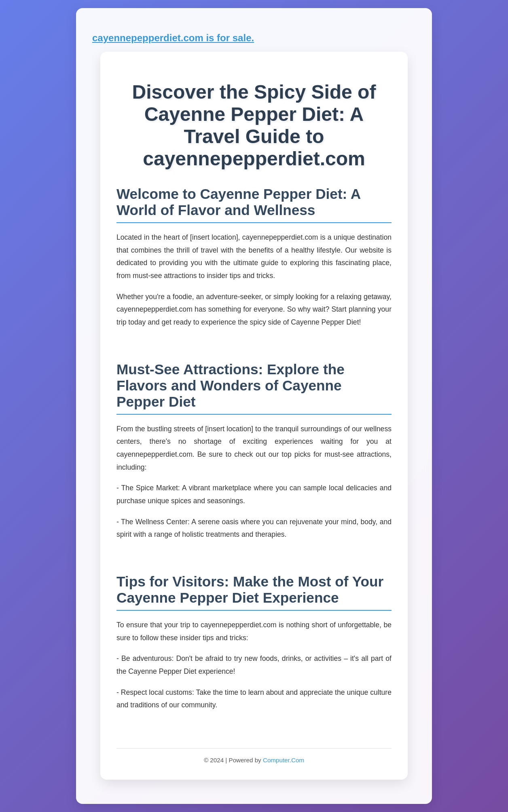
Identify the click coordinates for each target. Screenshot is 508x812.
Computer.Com (284, 760)
